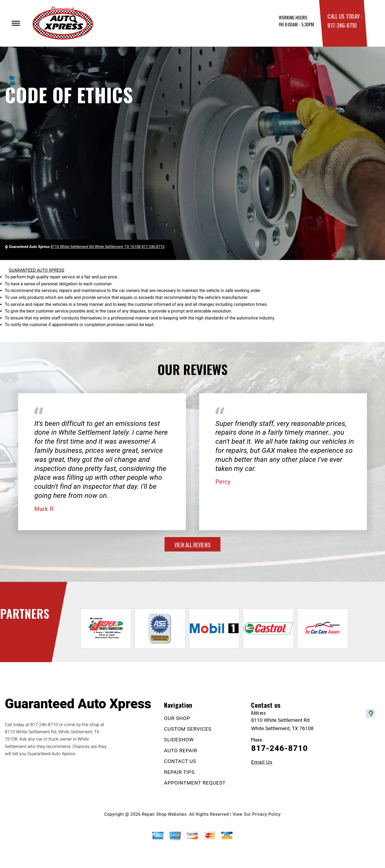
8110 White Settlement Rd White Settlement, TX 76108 (96, 247)
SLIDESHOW (179, 740)
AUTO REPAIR (181, 751)
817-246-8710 (342, 25)
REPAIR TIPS (179, 772)
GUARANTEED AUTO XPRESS (36, 270)
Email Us (262, 762)
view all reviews (192, 544)
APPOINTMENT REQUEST (195, 783)
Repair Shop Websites (164, 814)
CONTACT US (180, 761)
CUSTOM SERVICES (188, 729)
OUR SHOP (177, 718)
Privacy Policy (266, 814)
